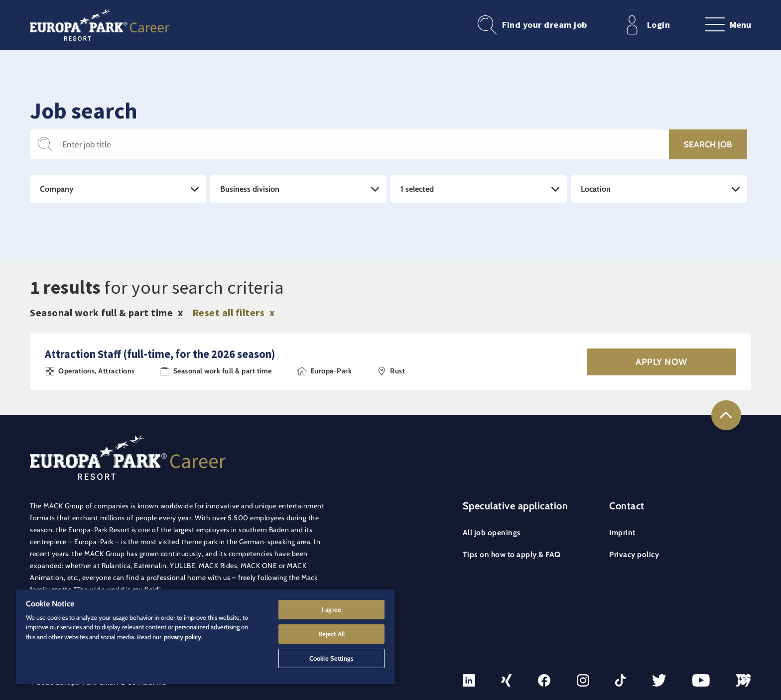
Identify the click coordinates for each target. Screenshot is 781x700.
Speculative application (516, 506)
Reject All (331, 634)
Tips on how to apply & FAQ (512, 554)
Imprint (622, 532)
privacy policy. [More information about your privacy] (183, 637)
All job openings (492, 532)
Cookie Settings (331, 658)
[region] (205, 637)
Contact (627, 506)
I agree (331, 609)
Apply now (661, 362)
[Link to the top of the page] (726, 415)
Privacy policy (634, 554)
